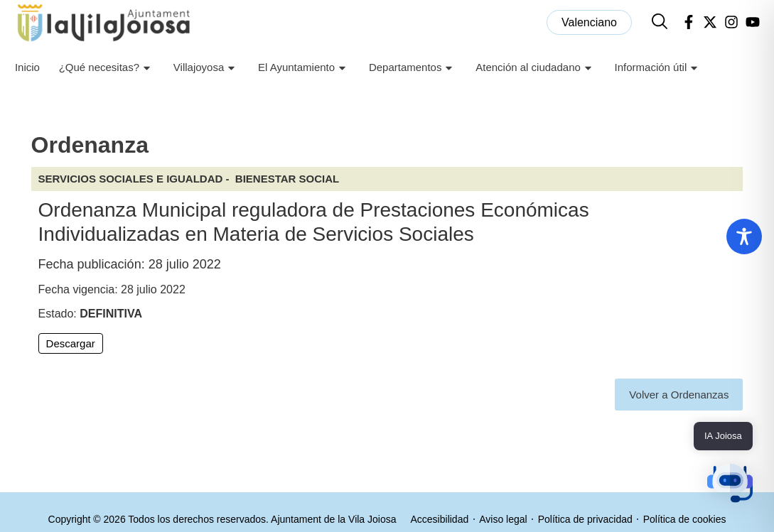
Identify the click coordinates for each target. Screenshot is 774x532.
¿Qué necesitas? (107, 68)
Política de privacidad (585, 519)
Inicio (27, 67)
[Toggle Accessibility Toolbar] (744, 237)
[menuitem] (589, 22)
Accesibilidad (440, 519)
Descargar (71, 343)
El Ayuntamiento (304, 68)
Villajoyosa (206, 68)
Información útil (659, 68)
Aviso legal (503, 519)
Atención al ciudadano (536, 68)
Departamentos (413, 68)
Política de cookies (685, 519)
